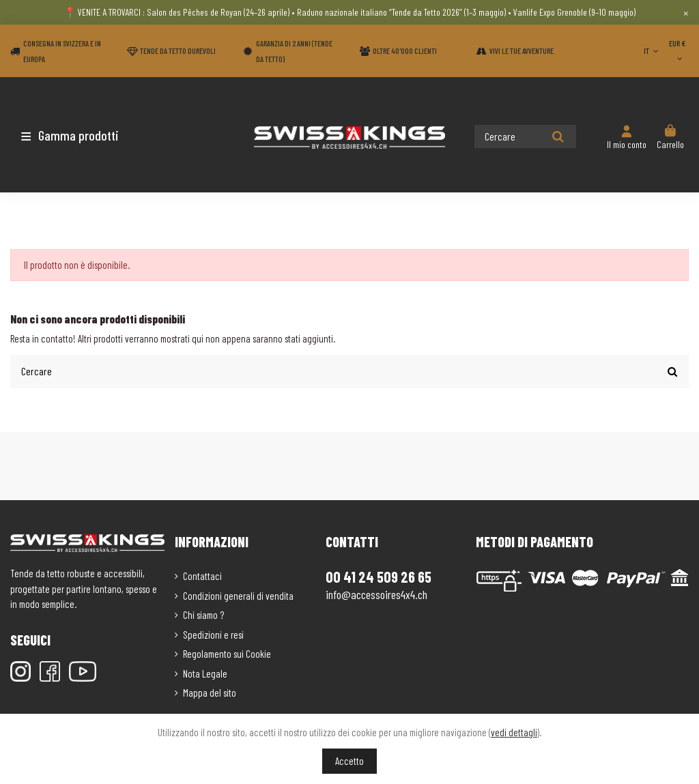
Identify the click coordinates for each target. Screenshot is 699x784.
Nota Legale (205, 672)
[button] (90, 135)
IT (652, 50)
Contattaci (202, 575)
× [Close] (686, 12)
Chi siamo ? (203, 614)
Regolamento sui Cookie (227, 653)
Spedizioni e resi (213, 633)
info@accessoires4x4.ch (376, 594)
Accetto (349, 761)
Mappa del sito (210, 692)
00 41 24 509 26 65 (379, 575)
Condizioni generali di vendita (238, 594)
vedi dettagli (514, 732)
